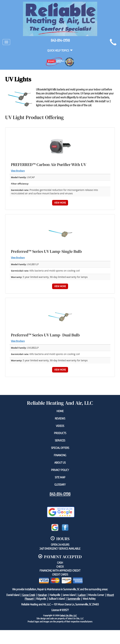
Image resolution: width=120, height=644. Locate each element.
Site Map (60, 477)
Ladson (82, 595)
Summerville (74, 599)
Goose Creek (29, 595)
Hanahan (42, 595)
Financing (60, 455)
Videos (60, 426)
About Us (60, 463)
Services (60, 440)
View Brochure (18, 171)
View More (60, 203)
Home (60, 411)
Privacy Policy (60, 470)
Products (60, 433)
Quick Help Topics (60, 50)
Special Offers (60, 448)
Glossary (60, 485)
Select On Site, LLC (68, 615)
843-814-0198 (60, 494)
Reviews (60, 418)
